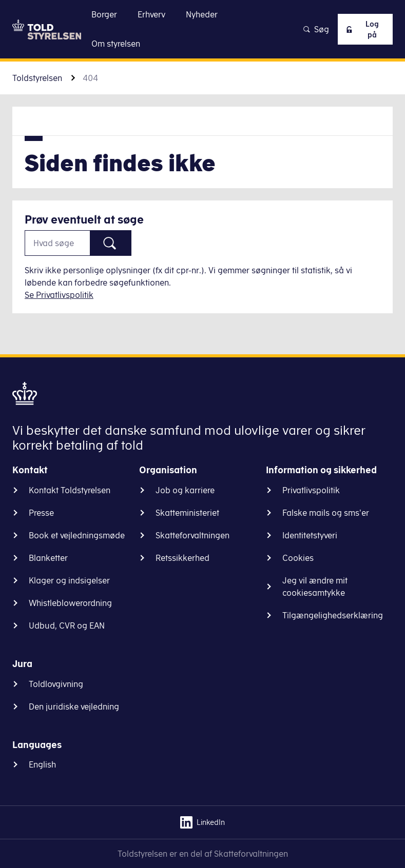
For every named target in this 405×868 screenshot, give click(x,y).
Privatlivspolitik (311, 490)
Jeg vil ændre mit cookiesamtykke (315, 587)
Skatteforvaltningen (192, 535)
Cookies (298, 558)
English (42, 764)
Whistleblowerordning (70, 603)
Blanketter (48, 558)
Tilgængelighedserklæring (333, 615)
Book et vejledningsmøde (77, 535)
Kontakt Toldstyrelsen (70, 490)
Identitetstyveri (310, 535)
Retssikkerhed (182, 558)
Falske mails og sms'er (326, 513)
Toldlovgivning (56, 684)
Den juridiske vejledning (74, 706)
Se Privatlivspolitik (59, 295)
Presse (41, 513)
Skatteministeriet (187, 513)
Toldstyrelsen (37, 78)
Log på (359, 29)
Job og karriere (185, 490)
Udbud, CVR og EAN (67, 625)
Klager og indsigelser (69, 580)
